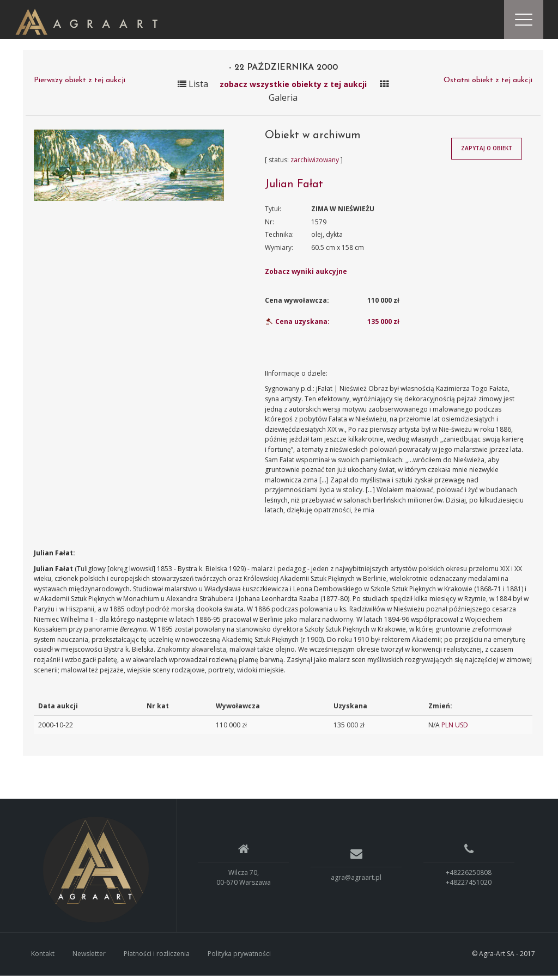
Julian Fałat (294, 189)
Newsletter (89, 958)
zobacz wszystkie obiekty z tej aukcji (293, 88)
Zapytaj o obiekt (487, 153)
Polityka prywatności (239, 958)
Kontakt (43, 958)
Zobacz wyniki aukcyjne (306, 276)
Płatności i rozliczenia (157, 958)
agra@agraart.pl (356, 882)
